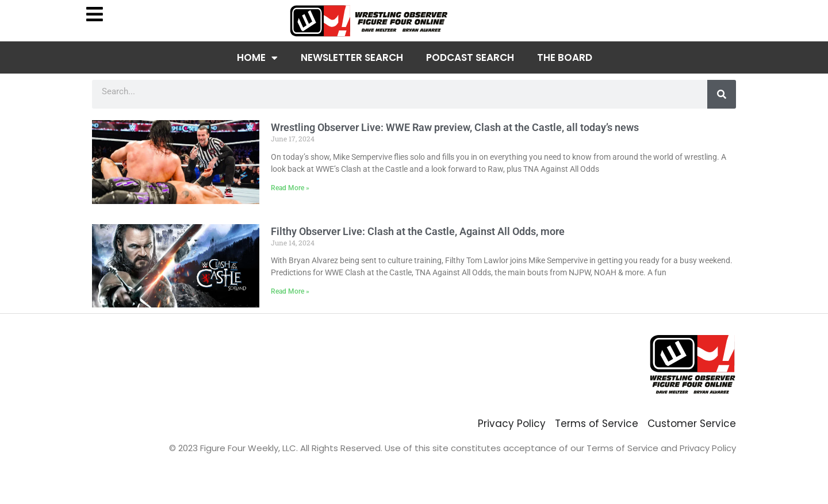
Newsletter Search (352, 57)
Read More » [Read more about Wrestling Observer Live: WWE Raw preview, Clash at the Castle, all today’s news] (290, 188)
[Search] (722, 94)
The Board (565, 57)
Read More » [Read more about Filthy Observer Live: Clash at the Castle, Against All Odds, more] (290, 291)
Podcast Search (470, 57)
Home (257, 58)
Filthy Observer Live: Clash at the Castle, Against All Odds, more (418, 231)
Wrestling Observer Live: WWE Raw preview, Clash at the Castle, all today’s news (455, 127)
